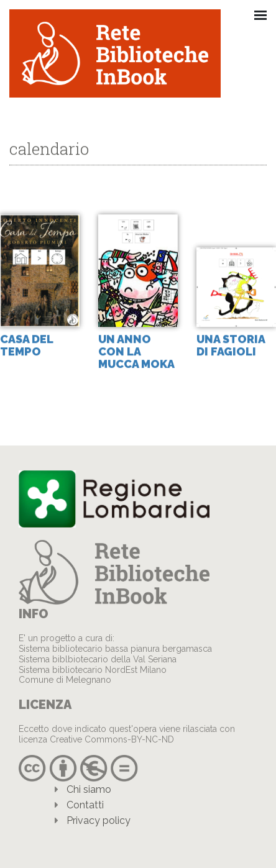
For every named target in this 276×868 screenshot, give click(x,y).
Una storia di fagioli (231, 346)
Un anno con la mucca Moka (136, 352)
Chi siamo (89, 789)
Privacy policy (99, 820)
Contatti (85, 805)
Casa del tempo (26, 346)
